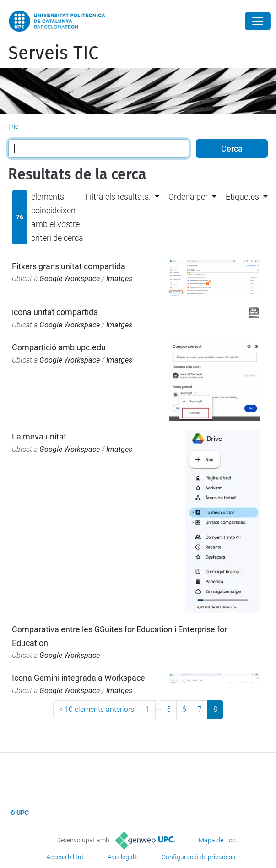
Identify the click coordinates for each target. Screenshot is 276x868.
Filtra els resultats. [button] (118, 197)
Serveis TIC (53, 53)
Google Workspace (70, 279)
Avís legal (121, 857)
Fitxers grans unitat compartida (69, 266)
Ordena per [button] (188, 197)
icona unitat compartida (55, 312)
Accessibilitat (65, 857)
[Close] (258, 21)
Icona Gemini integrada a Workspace (78, 678)
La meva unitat (39, 437)
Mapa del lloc (217, 840)
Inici (14, 126)
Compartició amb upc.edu (59, 347)
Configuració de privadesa (199, 857)
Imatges (119, 279)
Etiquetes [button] (242, 197)
